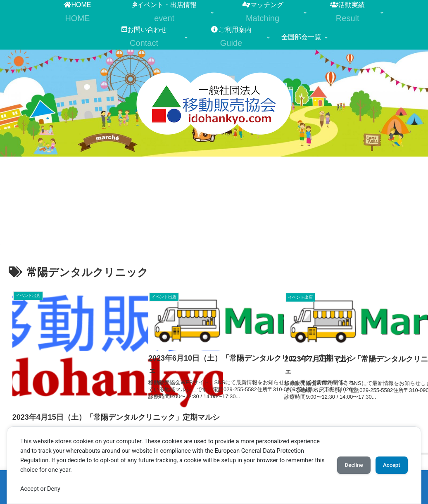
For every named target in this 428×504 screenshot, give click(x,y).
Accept (389, 465)
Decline (345, 465)
